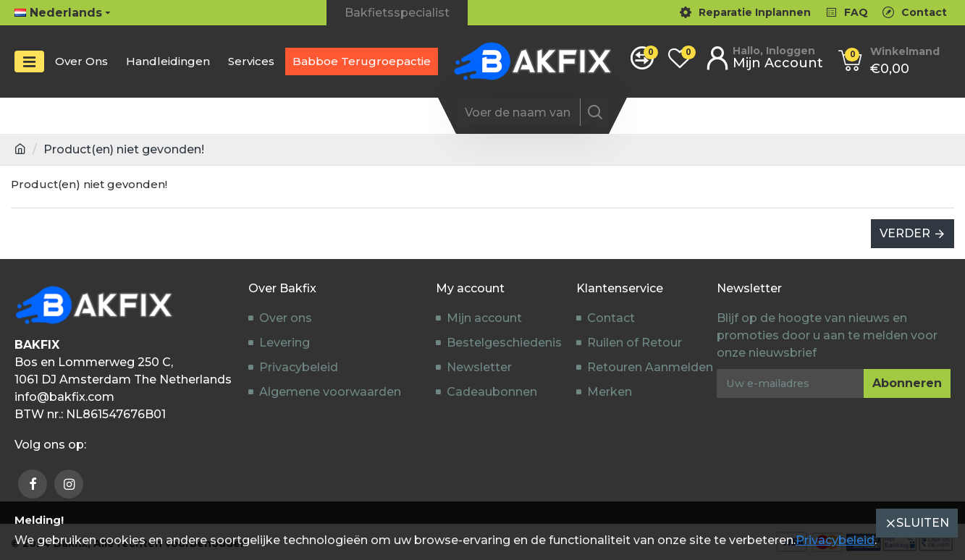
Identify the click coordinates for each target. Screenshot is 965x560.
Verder (905, 233)
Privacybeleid (835, 540)
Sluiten (923, 523)
